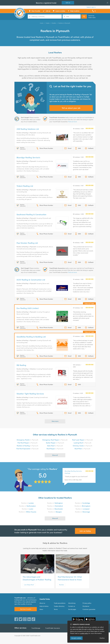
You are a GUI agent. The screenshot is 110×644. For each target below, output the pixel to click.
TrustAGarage (36, 633)
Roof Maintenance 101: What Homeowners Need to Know (70, 581)
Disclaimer (86, 610)
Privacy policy (87, 607)
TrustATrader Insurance (53, 633)
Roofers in (28, 506)
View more (55, 424)
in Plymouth (28, 443)
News (41, 614)
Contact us (72, 610)
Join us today (85, 534)
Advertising (72, 607)
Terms (56, 614)
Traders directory (59, 610)
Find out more (73, 125)
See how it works (26, 614)
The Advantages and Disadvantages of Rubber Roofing (37, 581)
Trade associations (60, 607)
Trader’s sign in (91, 7)
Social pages (72, 614)
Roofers (62, 588)
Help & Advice (44, 610)
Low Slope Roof (29, 588)
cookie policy (85, 633)
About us (42, 607)
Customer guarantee (89, 614)
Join (68, 3)
